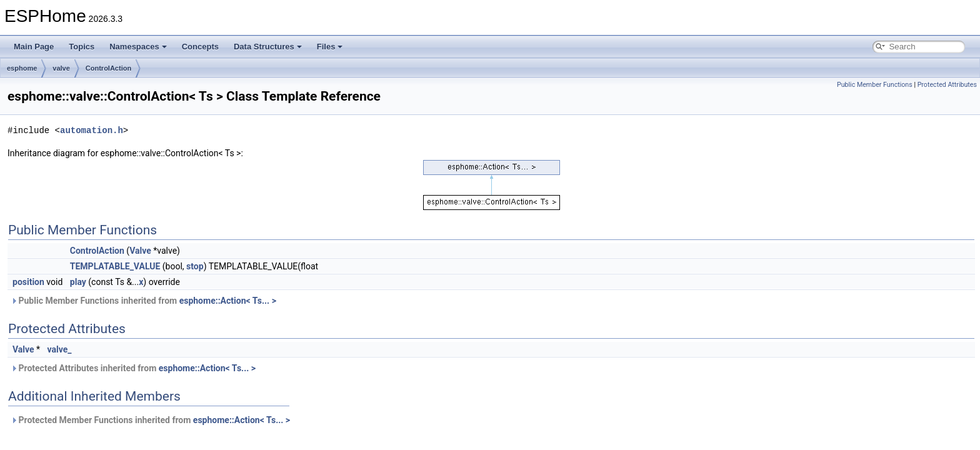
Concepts (200, 47)
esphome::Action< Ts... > (228, 301)
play (78, 282)
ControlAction (108, 68)
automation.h (92, 130)
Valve (140, 251)
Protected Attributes (947, 85)
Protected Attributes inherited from (133, 368)
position (28, 282)
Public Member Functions (875, 85)
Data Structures (268, 47)
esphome (22, 68)
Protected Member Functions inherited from (150, 420)
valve (61, 68)
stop (195, 266)
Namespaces (138, 47)
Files (330, 47)
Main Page (34, 47)
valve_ (60, 349)
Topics (82, 47)
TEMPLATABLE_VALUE (115, 266)
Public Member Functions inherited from (143, 301)
